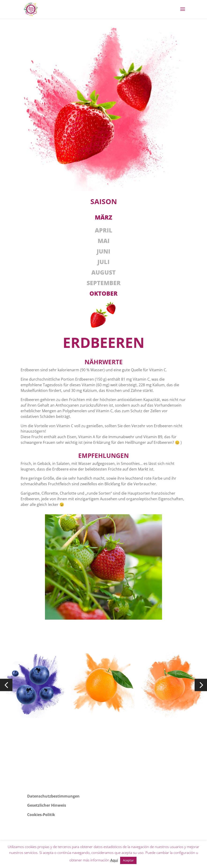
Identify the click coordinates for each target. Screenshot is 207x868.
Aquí (114, 860)
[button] (6, 685)
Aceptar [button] (128, 860)
